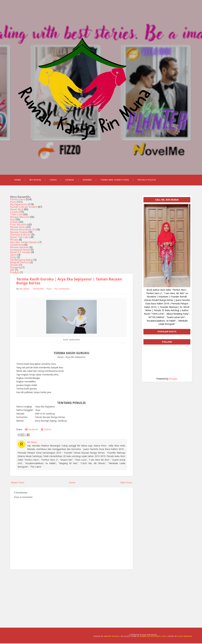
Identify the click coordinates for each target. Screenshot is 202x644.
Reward (87, 180)
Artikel (14, 223)
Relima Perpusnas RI (22, 230)
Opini (13, 255)
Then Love (16, 215)
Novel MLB (17, 210)
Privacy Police (147, 180)
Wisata (14, 240)
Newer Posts (18, 483)
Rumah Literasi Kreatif (24, 207)
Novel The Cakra (20, 238)
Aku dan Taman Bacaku (24, 243)
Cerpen (14, 213)
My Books (35, 180)
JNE (12, 270)
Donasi (70, 180)
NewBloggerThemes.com (153, 637)
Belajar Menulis (20, 218)
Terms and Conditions (115, 180)
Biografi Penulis (20, 263)
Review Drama (19, 233)
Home (18, 180)
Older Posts (126, 483)
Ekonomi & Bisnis (20, 235)
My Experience (19, 205)
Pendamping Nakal (21, 260)
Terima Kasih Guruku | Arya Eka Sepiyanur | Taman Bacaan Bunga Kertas (69, 282)
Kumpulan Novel (20, 250)
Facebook (32, 430)
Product (15, 273)
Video (53, 180)
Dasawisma (17, 245)
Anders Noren (111, 637)
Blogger (173, 379)
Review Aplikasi (19, 248)
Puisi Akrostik (18, 225)
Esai (13, 220)
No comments (62, 289)
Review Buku (18, 228)
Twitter (46, 430)
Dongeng (15, 268)
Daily (13, 258)
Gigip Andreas (185, 637)
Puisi (13, 202)
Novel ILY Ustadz (20, 253)
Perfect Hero (18, 200)
